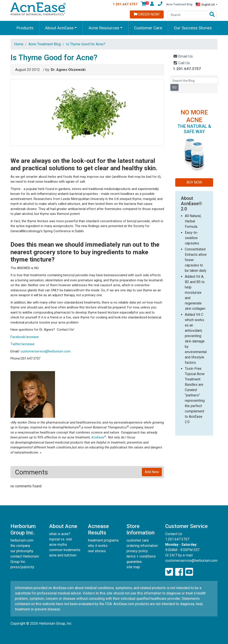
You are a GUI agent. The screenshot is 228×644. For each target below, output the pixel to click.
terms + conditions (141, 556)
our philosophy (22, 551)
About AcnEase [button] (59, 28)
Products (25, 28)
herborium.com (22, 540)
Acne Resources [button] (104, 28)
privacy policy (137, 551)
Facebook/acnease (25, 337)
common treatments (65, 550)
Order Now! (147, 14)
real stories (97, 551)
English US (206, 4)
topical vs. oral (60, 539)
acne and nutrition (63, 555)
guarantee (134, 562)
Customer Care (148, 28)
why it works (98, 546)
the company (20, 546)
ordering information (142, 546)
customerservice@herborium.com (46, 351)
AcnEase (99, 437)
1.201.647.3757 (125, 4)
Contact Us (174, 534)
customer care (138, 540)
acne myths (58, 545)
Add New (152, 472)
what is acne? (60, 534)
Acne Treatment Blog (179, 4)
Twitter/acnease (22, 344)
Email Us (183, 56)
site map (133, 567)
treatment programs (103, 540)
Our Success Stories (193, 28)
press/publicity (22, 567)
